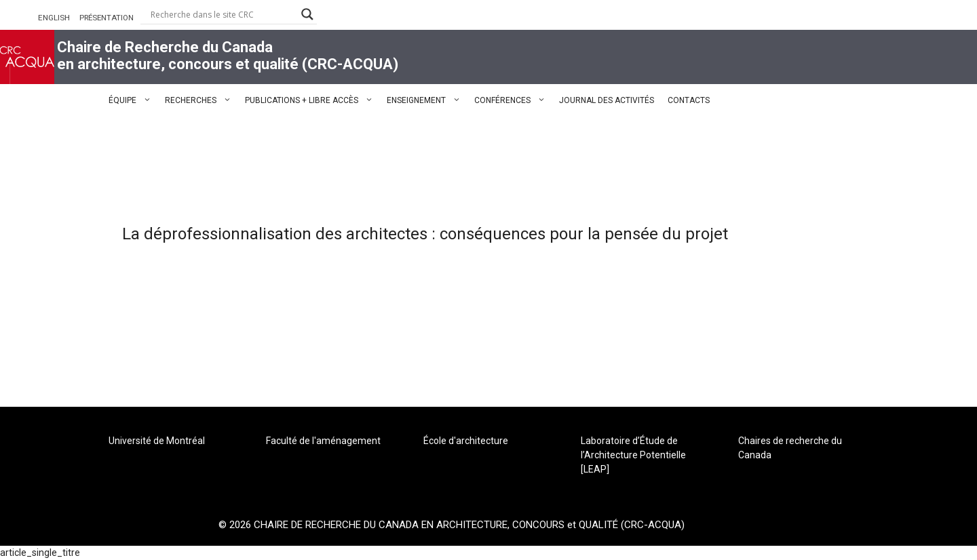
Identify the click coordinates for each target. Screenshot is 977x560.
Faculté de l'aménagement (323, 441)
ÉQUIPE (133, 100)
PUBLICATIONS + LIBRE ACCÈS (312, 100)
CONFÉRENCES (513, 100)
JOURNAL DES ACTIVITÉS (607, 100)
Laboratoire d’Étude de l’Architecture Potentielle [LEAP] (633, 455)
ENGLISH (54, 18)
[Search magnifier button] (307, 14)
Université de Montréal (157, 441)
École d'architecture (466, 441)
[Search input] (223, 14)
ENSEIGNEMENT (427, 100)
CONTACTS (689, 100)
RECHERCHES (202, 100)
